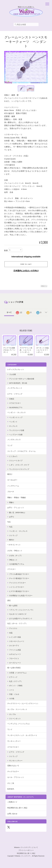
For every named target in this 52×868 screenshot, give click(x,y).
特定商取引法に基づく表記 (17, 808)
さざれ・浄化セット (15, 551)
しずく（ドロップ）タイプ (19, 465)
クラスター (12, 569)
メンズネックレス (14, 439)
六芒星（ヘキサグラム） (18, 673)
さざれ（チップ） (16, 556)
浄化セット (13, 560)
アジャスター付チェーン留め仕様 (22, 379)
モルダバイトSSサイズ (18, 614)
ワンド (10, 729)
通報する (44, 286)
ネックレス (13, 426)
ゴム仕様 (12, 374)
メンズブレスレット (15, 388)
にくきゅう (13, 456)
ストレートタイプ (16, 461)
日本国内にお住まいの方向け (26, 271)
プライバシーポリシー (26, 850)
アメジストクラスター (17, 583)
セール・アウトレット (16, 777)
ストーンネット (15, 719)
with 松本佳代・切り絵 (18, 383)
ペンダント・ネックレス (17, 412)
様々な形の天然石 (14, 668)
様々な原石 (13, 606)
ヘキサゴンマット (14, 545)
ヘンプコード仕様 (16, 435)
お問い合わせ (12, 814)
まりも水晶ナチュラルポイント (21, 618)
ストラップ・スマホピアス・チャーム (21, 451)
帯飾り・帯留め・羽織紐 (17, 498)
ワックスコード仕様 (17, 430)
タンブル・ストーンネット (17, 709)
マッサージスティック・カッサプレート (22, 735)
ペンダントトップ (16, 417)
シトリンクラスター (17, 587)
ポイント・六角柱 (16, 686)
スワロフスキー (15, 403)
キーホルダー (12, 480)
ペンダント (13, 422)
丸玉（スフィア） (16, 681)
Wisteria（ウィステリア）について (26, 847)
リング (10, 445)
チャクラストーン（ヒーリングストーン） (23, 703)
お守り (12, 517)
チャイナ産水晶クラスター (19, 578)
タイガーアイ (14, 646)
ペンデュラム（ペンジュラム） (19, 724)
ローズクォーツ (15, 663)
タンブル (12, 714)
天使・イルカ (14, 694)
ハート (12, 690)
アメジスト (13, 628)
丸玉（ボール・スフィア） (17, 623)
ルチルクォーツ (15, 654)
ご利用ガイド (12, 802)
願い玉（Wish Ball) (17, 512)
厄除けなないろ (13, 766)
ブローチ (11, 492)
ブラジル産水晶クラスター (19, 574)
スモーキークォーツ (17, 641)
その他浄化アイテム (17, 564)
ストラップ (13, 535)
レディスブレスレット (16, 369)
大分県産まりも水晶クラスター (21, 596)
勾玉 (9, 522)
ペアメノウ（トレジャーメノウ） (22, 610)
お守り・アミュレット (16, 508)
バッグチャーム (13, 486)
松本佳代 (11, 789)
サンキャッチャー (14, 741)
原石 (9, 600)
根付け (10, 474)
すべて (9, 312)
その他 (12, 698)
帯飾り (12, 502)
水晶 (11, 633)
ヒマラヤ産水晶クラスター (19, 591)
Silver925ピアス (16, 407)
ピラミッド (13, 677)
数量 (6, 251)
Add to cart (26, 264)
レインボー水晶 (15, 637)
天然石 (12, 399)
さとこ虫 (11, 783)
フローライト (14, 658)
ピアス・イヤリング (15, 394)
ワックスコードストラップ (19, 469)
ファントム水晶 (15, 650)
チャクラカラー (13, 771)
